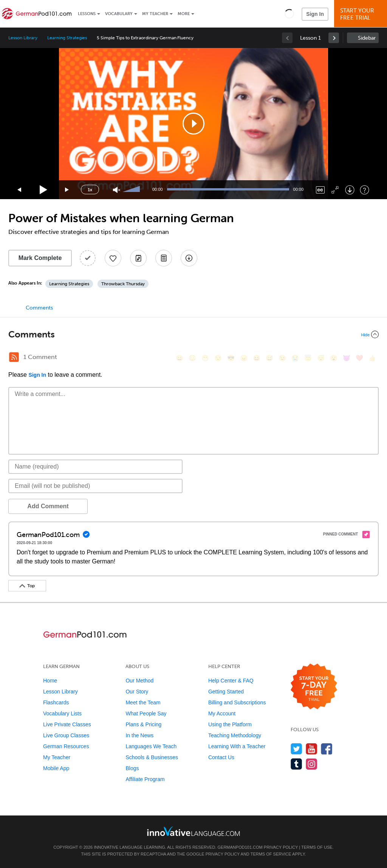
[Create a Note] (138, 258)
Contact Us (221, 757)
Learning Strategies (67, 38)
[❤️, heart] (359, 358)
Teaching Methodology (235, 735)
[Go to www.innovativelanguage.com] (193, 831)
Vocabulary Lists (62, 713)
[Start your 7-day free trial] (314, 687)
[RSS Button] (14, 357)
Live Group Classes (66, 735)
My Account (222, 713)
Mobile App (56, 768)
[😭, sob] (295, 358)
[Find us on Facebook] (327, 749)
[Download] (350, 190)
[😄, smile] (180, 358)
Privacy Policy (281, 847)
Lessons (87, 14)
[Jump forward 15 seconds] (67, 190)
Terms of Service (271, 854)
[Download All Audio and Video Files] (189, 258)
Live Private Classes (67, 724)
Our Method (139, 681)
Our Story (137, 692)
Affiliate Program (145, 779)
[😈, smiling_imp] (347, 358)
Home (50, 681)
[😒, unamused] (218, 358)
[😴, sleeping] (321, 358)
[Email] (95, 486)
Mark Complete (40, 258)
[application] (193, 124)
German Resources (66, 746)
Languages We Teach (151, 746)
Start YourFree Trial (362, 14)
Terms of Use (317, 847)
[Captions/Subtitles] (320, 190)
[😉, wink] (282, 358)
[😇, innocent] (308, 358)
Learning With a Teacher (237, 746)
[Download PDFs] (164, 258)
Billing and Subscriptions (237, 702)
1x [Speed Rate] (90, 190)
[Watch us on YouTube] (312, 749)
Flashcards (56, 702)
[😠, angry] (244, 358)
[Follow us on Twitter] (296, 749)
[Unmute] (117, 190)
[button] (289, 14)
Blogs (132, 768)
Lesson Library (23, 38)
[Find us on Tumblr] (296, 764)
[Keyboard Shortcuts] (365, 190)
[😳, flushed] (192, 358)
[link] (334, 38)
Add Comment (48, 506)
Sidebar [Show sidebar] (367, 38)
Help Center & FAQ (231, 681)
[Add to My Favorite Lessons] (113, 258)
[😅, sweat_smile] (269, 358)
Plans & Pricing (143, 724)
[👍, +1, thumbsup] (372, 358)
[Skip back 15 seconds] (20, 190)
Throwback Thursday (123, 284)
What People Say (146, 713)
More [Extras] (184, 14)
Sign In (315, 14)
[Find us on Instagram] (312, 764)
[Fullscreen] (335, 190)
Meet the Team (143, 702)
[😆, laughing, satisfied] (257, 358)
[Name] (95, 467)
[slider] (132, 190)
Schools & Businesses (152, 757)
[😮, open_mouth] (334, 358)
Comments (39, 308)
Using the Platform (230, 724)
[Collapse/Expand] (193, 334)
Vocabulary (119, 14)
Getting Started (226, 692)
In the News (139, 735)
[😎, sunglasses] (231, 358)
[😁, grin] (205, 358)
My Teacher (155, 14)
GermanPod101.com (240, 847)
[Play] (44, 190)
